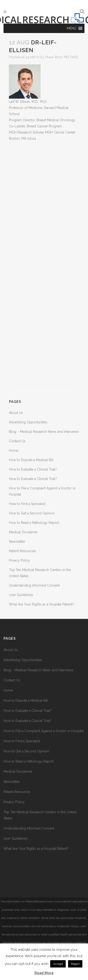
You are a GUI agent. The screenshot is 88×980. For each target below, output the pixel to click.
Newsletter (17, 542)
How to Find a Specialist (27, 504)
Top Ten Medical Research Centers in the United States (40, 815)
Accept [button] (58, 964)
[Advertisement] (44, 263)
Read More (44, 973)
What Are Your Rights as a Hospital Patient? (41, 604)
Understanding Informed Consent (34, 585)
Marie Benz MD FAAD (62, 57)
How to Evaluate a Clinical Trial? (33, 469)
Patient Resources (22, 551)
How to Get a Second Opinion (32, 513)
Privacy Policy (19, 560)
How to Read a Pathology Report (34, 523)
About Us (16, 413)
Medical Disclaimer (23, 532)
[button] (72, 28)
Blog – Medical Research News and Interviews (44, 432)
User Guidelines (21, 595)
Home (14, 450)
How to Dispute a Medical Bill (31, 460)
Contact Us (17, 441)
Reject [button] (75, 964)
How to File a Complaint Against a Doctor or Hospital (44, 731)
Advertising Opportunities (28, 422)
